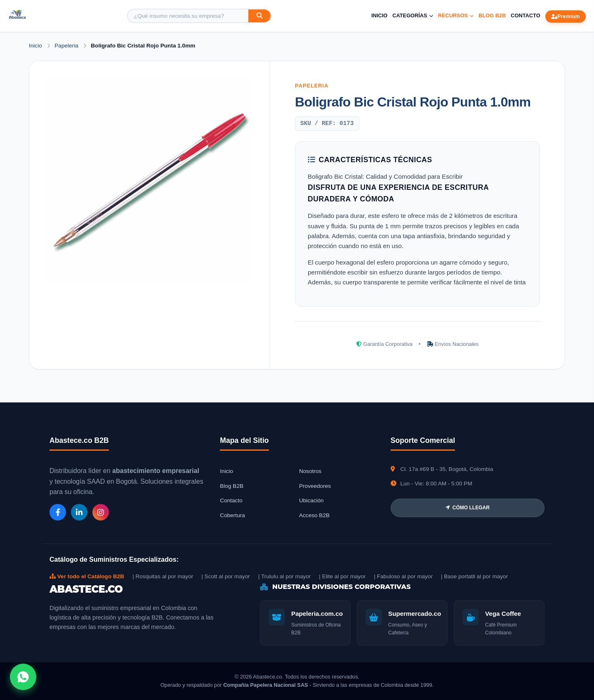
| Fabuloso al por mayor (403, 576)
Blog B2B (492, 15)
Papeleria (67, 46)
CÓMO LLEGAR (468, 508)
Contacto (525, 15)
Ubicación (311, 500)
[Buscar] (259, 16)
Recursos (456, 15)
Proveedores (315, 486)
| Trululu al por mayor (284, 576)
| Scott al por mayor (226, 576)
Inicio (379, 15)
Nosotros (310, 471)
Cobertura (232, 515)
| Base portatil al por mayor (474, 576)
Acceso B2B (314, 515)
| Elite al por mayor (342, 576)
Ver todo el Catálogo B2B (87, 576)
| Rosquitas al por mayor (163, 576)
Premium (566, 17)
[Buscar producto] (188, 16)
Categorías (412, 15)
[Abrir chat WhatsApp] (23, 677)
